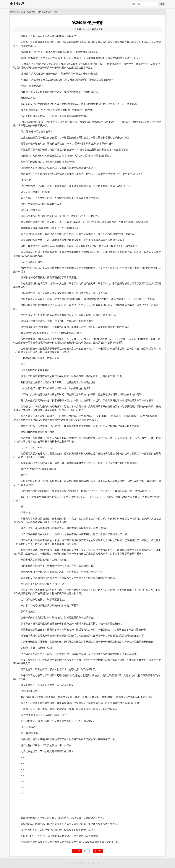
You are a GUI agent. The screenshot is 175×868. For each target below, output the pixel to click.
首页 (23, 12)
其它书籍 (31, 12)
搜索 (162, 4)
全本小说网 (17, 4)
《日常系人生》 (44, 12)
